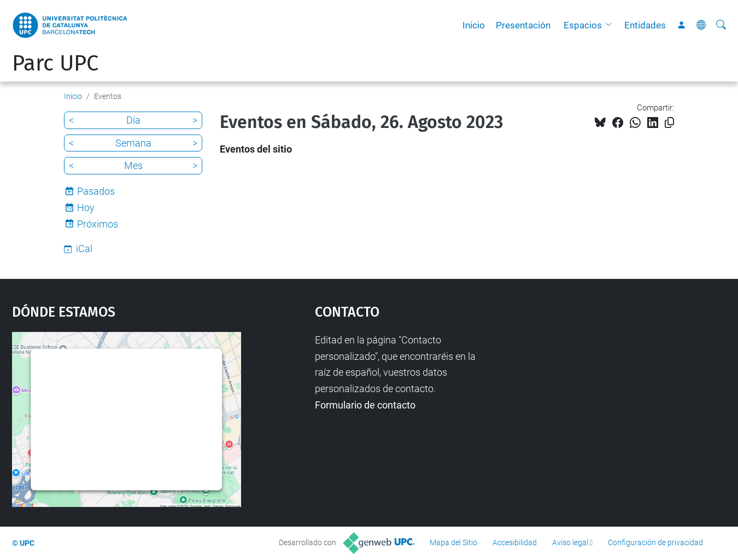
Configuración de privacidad (655, 542)
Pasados (96, 191)
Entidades (645, 25)
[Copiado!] (669, 123)
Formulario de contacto (365, 405)
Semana (133, 143)
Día (133, 120)
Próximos (98, 224)
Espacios (583, 25)
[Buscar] (721, 25)
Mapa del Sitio (453, 542)
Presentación (523, 25)
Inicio (474, 25)
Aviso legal (570, 542)
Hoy (86, 208)
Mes (133, 165)
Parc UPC (55, 63)
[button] (611, 25)
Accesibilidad (515, 542)
